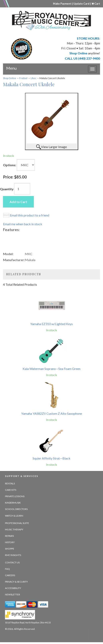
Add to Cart (18, 202)
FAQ (7, 569)
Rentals (10, 483)
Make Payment (62, 4)
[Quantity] (22, 189)
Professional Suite (17, 523)
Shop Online (9, 78)
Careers (10, 575)
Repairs (9, 536)
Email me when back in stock (23, 224)
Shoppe (10, 549)
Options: (10, 165)
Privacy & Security (16, 582)
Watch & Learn (14, 516)
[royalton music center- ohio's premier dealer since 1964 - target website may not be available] (51, 21)
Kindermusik (13, 503)
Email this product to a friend (29, 215)
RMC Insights (13, 555)
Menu (11, 67)
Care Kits (11, 490)
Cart (96, 4)
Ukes (33, 78)
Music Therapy (14, 529)
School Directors (16, 509)
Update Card (81, 4)
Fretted (23, 78)
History (10, 542)
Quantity (7, 189)
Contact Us (12, 562)
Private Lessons (15, 496)
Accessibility (13, 588)
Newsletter (12, 594)
